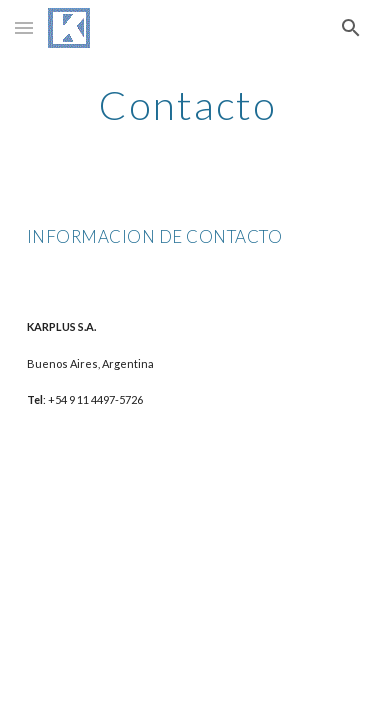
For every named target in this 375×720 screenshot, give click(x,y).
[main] (188, 105)
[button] (24, 27)
